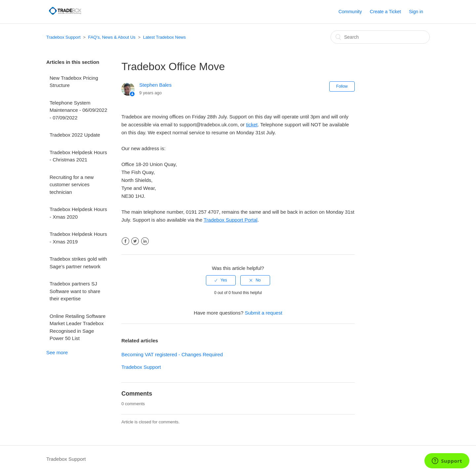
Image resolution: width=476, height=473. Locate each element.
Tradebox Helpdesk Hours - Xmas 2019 (78, 238)
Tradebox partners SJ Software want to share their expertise (75, 291)
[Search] (380, 37)
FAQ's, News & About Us (112, 37)
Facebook (125, 241)
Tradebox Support (63, 37)
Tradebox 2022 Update (75, 135)
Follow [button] (342, 86)
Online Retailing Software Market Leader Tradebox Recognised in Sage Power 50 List (78, 327)
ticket (252, 125)
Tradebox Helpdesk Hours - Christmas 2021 (78, 156)
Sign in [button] (416, 12)
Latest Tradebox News (164, 37)
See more (57, 352)
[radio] (221, 280)
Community (350, 12)
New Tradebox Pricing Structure (74, 82)
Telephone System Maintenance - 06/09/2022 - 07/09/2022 (78, 110)
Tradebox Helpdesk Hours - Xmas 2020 (78, 213)
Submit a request (263, 313)
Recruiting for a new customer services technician (72, 185)
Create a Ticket (385, 12)
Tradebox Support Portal (231, 220)
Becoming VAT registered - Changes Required (172, 354)
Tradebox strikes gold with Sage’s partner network (78, 263)
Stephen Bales (155, 85)
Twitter (135, 241)
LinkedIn (145, 241)
